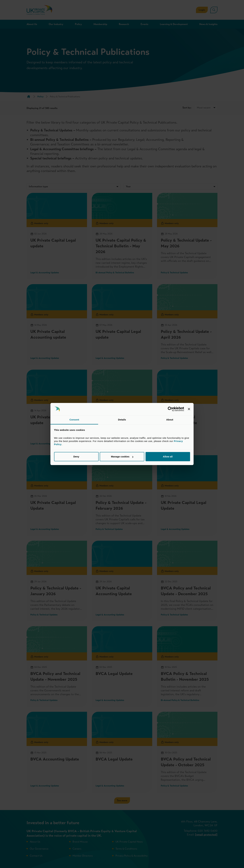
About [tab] (170, 420)
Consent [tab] (74, 420)
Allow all (168, 457)
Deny (76, 457)
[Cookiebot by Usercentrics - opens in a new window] (170, 409)
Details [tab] (122, 420)
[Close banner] (189, 409)
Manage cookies (122, 457)
